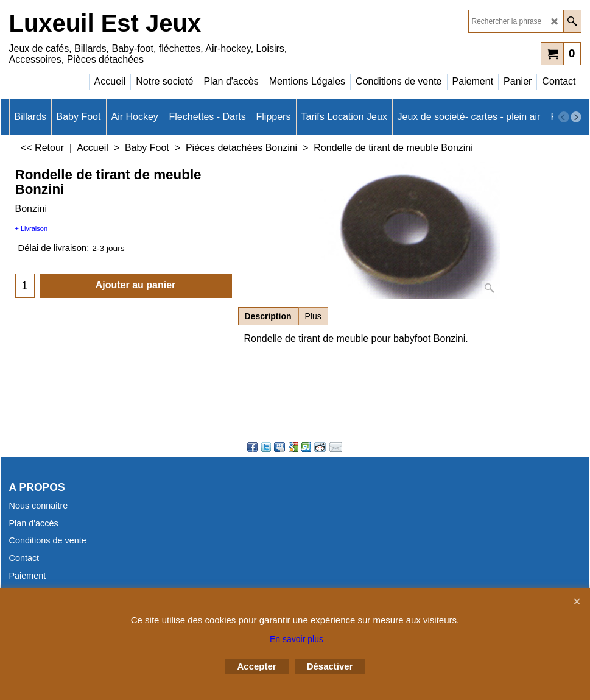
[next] (576, 117)
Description (268, 316)
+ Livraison (32, 228)
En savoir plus (297, 639)
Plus (313, 316)
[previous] (564, 117)
